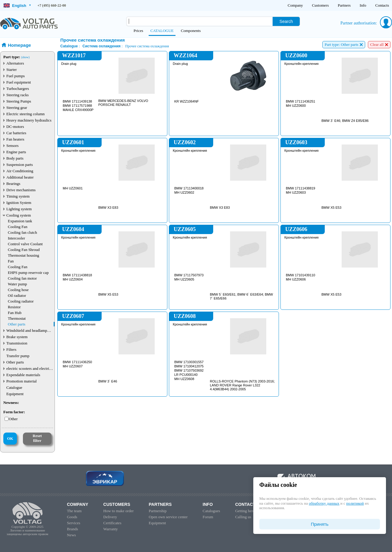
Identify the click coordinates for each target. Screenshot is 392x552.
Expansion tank (20, 221)
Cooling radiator (21, 301)
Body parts (15, 158)
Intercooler (16, 238)
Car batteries (16, 133)
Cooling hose (18, 290)
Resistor (14, 307)
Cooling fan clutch (22, 232)
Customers (321, 5)
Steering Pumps (19, 101)
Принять (320, 524)
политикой (355, 503)
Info (363, 5)
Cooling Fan (18, 227)
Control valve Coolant (25, 244)
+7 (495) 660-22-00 (52, 5)
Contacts (382, 5)
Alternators (15, 63)
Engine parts (16, 152)
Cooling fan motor (22, 278)
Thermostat (17, 318)
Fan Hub (15, 313)
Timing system (18, 196)
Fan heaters (15, 139)
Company (295, 5)
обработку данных (324, 503)
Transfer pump (18, 356)
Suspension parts (20, 165)
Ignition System (19, 203)
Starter (12, 70)
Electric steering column (25, 114)
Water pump (17, 284)
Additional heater (20, 177)
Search (286, 21)
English (17, 6)
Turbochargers (18, 89)
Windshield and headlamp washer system (27, 330)
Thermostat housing (24, 255)
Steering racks (17, 95)
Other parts (17, 324)
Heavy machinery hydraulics (29, 120)
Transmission (17, 343)
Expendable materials (23, 375)
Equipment (15, 394)
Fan (11, 261)
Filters (11, 349)
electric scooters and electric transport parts (29, 368)
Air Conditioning (20, 171)
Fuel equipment (19, 82)
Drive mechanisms (21, 190)
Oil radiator (17, 295)
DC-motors (15, 127)
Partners (344, 5)
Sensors (12, 146)
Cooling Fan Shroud (24, 250)
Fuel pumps (16, 76)
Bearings (13, 184)
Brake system (17, 337)
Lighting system (19, 209)
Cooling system (19, 215)
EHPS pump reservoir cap (28, 273)
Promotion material (22, 381)
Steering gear (17, 108)
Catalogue (14, 387)
